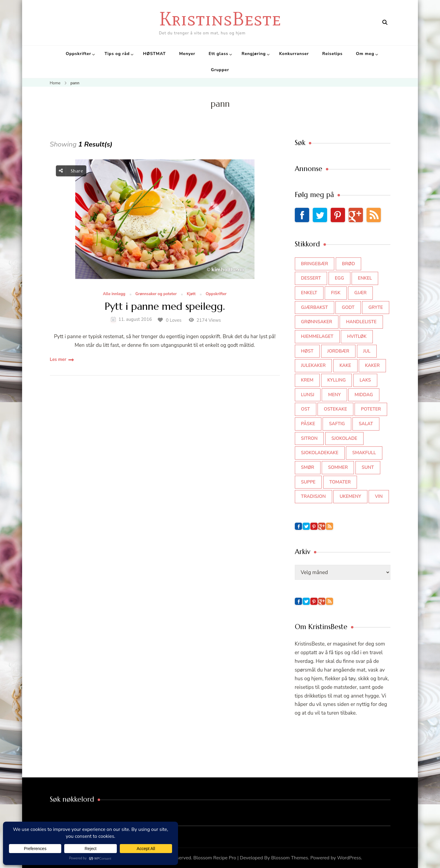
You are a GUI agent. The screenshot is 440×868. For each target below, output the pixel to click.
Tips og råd (117, 54)
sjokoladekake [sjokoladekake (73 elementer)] (320, 453)
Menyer (187, 54)
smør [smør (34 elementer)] (308, 467)
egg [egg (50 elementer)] (339, 278)
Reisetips (332, 54)
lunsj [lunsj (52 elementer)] (308, 395)
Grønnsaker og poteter (156, 294)
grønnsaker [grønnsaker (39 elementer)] (317, 322)
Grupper (220, 70)
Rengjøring (254, 54)
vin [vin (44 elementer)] (379, 496)
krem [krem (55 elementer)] (307, 380)
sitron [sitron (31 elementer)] (309, 438)
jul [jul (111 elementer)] (367, 351)
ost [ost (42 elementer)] (306, 409)
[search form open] (385, 22)
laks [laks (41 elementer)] (365, 380)
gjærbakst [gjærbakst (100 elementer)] (315, 307)
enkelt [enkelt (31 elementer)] (309, 293)
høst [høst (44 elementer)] (307, 351)
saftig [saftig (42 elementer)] (337, 424)
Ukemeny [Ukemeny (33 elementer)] (350, 496)
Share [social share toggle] (71, 171)
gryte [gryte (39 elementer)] (376, 307)
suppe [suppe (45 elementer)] (308, 482)
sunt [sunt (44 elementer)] (368, 467)
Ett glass (218, 54)
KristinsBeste (220, 19)
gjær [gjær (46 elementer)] (360, 293)
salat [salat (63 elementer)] (366, 424)
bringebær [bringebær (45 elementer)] (315, 264)
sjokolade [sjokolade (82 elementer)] (344, 438)
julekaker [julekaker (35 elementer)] (313, 365)
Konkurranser (294, 54)
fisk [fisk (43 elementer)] (336, 293)
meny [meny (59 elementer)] (334, 395)
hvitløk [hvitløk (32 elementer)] (357, 336)
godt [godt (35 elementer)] (348, 307)
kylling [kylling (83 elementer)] (337, 380)
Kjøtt (191, 294)
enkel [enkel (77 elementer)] (365, 278)
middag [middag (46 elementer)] (364, 395)
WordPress (349, 858)
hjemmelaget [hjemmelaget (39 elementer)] (317, 336)
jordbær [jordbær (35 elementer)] (338, 351)
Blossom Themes (290, 858)
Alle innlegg (114, 294)
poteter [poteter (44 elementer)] (371, 409)
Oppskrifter (78, 54)
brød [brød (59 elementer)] (348, 264)
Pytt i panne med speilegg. (165, 307)
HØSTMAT (154, 54)
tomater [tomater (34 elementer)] (340, 482)
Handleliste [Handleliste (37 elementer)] (361, 322)
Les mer (58, 359)
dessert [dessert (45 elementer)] (311, 278)
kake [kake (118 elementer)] (345, 365)
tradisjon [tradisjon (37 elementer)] (313, 496)
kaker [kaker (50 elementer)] (372, 365)
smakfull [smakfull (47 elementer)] (364, 453)
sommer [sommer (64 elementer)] (338, 467)
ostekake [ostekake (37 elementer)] (335, 409)
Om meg (365, 54)
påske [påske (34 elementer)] (308, 424)
